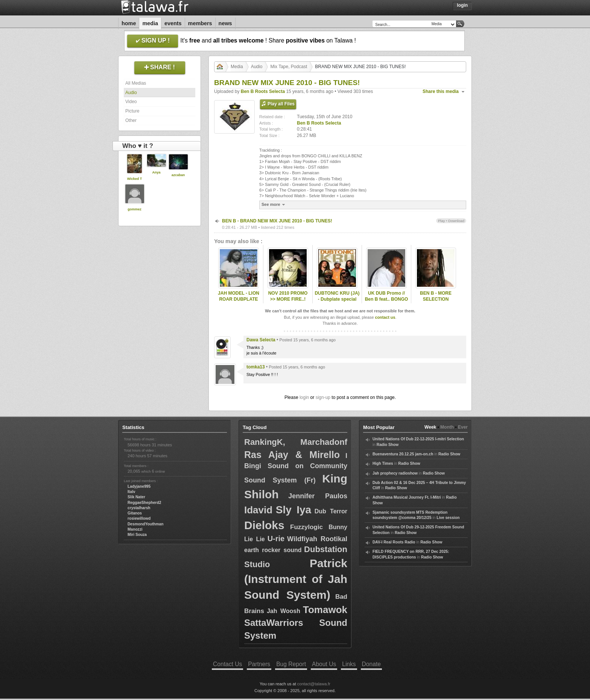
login (304, 397)
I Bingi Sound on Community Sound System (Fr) (296, 468)
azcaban (178, 175)
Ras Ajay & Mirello (292, 455)
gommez (135, 209)
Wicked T (135, 179)
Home (129, 23)
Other (131, 120)
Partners (259, 664)
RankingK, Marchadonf (296, 442)
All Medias (136, 83)
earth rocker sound (273, 550)
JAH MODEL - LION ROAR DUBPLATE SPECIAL (239, 300)
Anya (156, 172)
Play (442, 221)
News (225, 23)
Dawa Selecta (261, 340)
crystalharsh (139, 508)
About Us (324, 664)
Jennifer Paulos (318, 496)
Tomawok (325, 610)
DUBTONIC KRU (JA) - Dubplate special (337, 296)
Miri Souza (137, 535)
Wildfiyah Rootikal (317, 539)
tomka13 (256, 367)
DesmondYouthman (145, 524)
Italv (131, 492)
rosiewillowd (139, 518)
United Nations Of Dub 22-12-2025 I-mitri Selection (418, 439)
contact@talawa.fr (314, 684)
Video (131, 102)
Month (447, 427)
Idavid (258, 510)
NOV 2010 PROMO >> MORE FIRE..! (288, 296)
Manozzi (135, 529)
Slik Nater (136, 497)
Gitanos (135, 513)
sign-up (323, 397)
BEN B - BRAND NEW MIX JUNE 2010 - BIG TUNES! (277, 221)
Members (200, 23)
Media (150, 23)
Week (430, 427)
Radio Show (388, 445)
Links (349, 664)
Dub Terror (331, 511)
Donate (371, 664)
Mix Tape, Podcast (289, 67)
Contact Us (227, 664)
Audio (131, 93)
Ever (463, 427)
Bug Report (291, 664)
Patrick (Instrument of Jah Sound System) (296, 579)
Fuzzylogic (306, 527)
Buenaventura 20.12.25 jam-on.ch (403, 454)
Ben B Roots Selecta (263, 91)
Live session (448, 518)
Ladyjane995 (139, 486)
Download (456, 221)
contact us (385, 317)
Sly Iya (293, 510)
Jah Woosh (284, 611)
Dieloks (264, 525)
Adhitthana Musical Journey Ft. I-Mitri (407, 497)
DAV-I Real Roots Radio (394, 542)
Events (173, 23)
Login (462, 5)
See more (274, 205)
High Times (383, 463)
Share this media (441, 91)
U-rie (276, 539)
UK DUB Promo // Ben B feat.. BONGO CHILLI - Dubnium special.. (387, 303)
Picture (132, 111)
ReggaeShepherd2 (144, 503)
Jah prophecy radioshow (395, 473)
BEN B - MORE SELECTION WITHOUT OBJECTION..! (436, 303)
